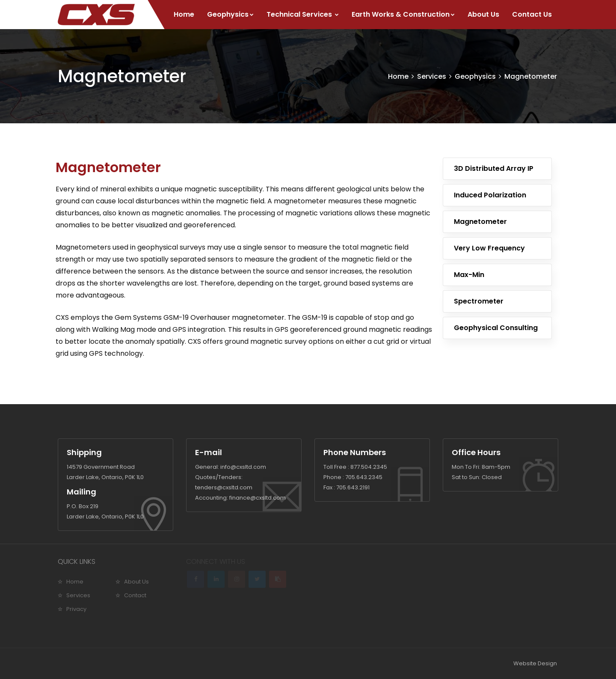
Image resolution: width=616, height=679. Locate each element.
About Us (483, 14)
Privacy (76, 609)
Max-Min (469, 275)
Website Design (535, 663)
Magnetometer (531, 76)
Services (432, 76)
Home (184, 14)
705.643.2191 (353, 487)
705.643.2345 (364, 477)
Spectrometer (479, 301)
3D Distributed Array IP (494, 168)
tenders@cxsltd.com (224, 487)
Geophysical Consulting (496, 328)
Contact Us (532, 14)
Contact (135, 595)
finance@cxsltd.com (258, 498)
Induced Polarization (490, 195)
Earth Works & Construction (403, 14)
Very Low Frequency (489, 248)
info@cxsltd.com (243, 467)
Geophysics (230, 14)
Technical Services (303, 14)
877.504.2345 (369, 467)
